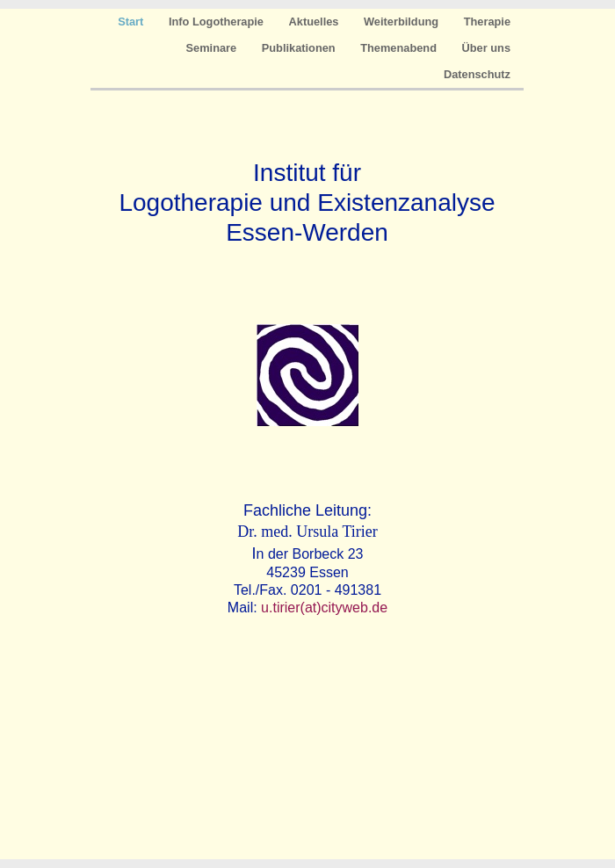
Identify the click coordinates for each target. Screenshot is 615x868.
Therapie (487, 22)
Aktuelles (315, 22)
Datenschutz (477, 74)
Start (132, 22)
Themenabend (400, 48)
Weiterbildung (403, 22)
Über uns (486, 48)
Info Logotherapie (218, 22)
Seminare (213, 48)
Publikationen (300, 48)
